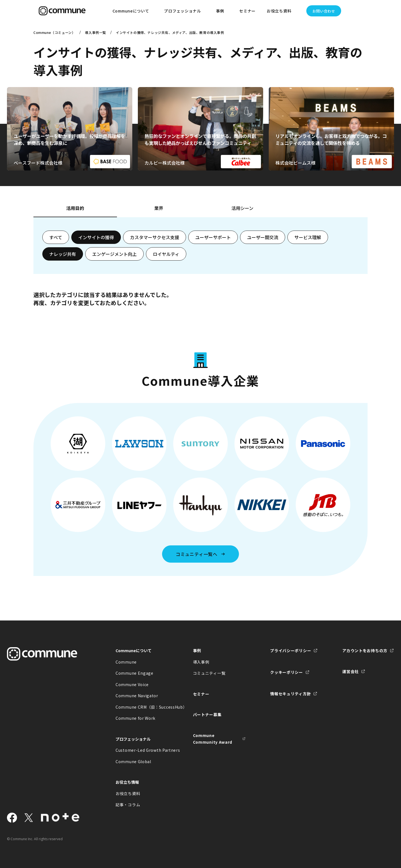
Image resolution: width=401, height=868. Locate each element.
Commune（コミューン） (54, 32)
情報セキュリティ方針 (290, 694)
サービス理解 (308, 237)
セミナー (247, 11)
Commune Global (133, 761)
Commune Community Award (213, 739)
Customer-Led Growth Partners (142, 750)
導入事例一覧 (96, 32)
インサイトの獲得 (96, 237)
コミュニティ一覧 (209, 673)
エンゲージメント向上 (114, 254)
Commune (126, 662)
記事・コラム (128, 805)
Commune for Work (135, 718)
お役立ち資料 (128, 793)
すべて (56, 237)
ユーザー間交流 (263, 237)
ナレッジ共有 (63, 254)
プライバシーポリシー (291, 651)
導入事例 (201, 662)
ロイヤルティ (166, 254)
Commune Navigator (137, 696)
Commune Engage (135, 673)
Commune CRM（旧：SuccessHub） (142, 707)
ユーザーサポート (213, 237)
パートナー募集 (207, 714)
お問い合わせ (324, 11)
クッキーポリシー (287, 672)
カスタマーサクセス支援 (155, 237)
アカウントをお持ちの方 (365, 651)
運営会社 (350, 671)
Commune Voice (132, 684)
